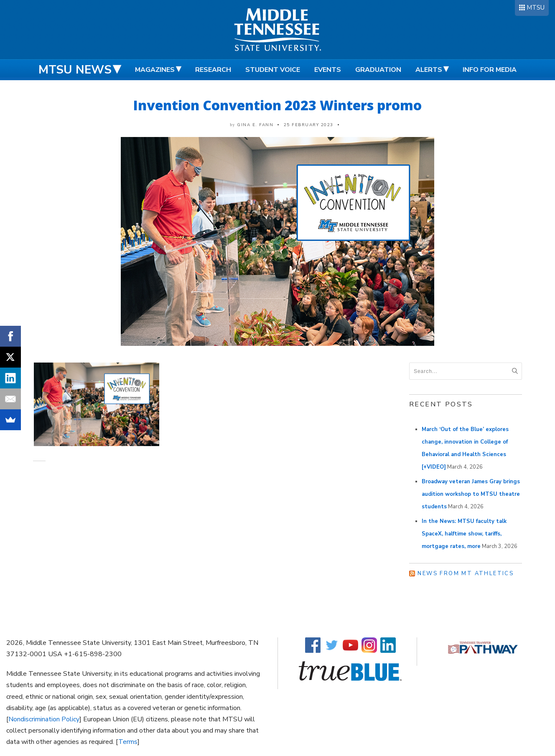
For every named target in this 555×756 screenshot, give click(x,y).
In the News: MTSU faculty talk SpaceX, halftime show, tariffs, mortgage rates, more (464, 534)
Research (213, 70)
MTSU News (75, 70)
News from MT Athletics (466, 573)
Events (328, 70)
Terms (128, 742)
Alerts (429, 70)
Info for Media (490, 70)
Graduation (378, 70)
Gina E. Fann (255, 125)
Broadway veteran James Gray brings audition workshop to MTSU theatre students (471, 494)
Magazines (155, 70)
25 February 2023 (309, 125)
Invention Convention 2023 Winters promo (277, 105)
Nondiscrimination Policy (44, 719)
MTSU (536, 8)
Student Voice (273, 70)
